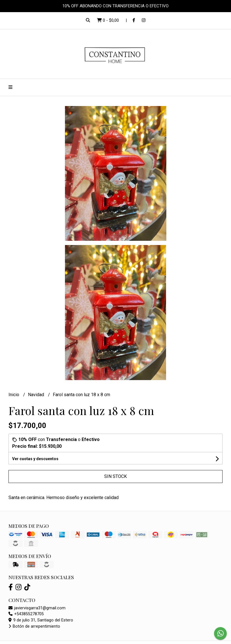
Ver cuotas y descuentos (35, 459)
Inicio (14, 395)
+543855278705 (26, 614)
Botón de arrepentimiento (34, 626)
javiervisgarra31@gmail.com (37, 608)
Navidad (37, 395)
